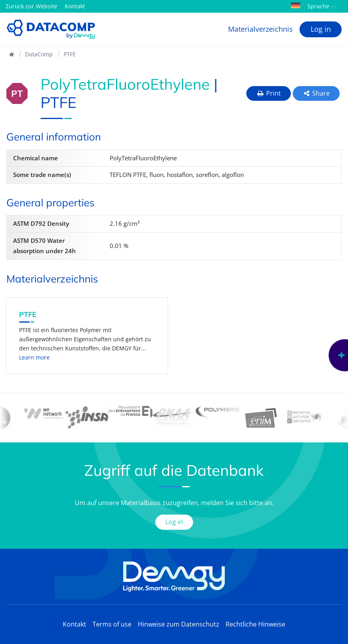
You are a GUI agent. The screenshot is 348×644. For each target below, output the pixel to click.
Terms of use (112, 624)
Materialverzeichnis (260, 29)
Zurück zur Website (31, 6)
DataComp (39, 54)
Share (316, 93)
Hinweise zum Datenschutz (179, 624)
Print (269, 93)
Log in (321, 29)
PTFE (70, 54)
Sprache (314, 6)
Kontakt (75, 6)
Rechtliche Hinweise (255, 624)
